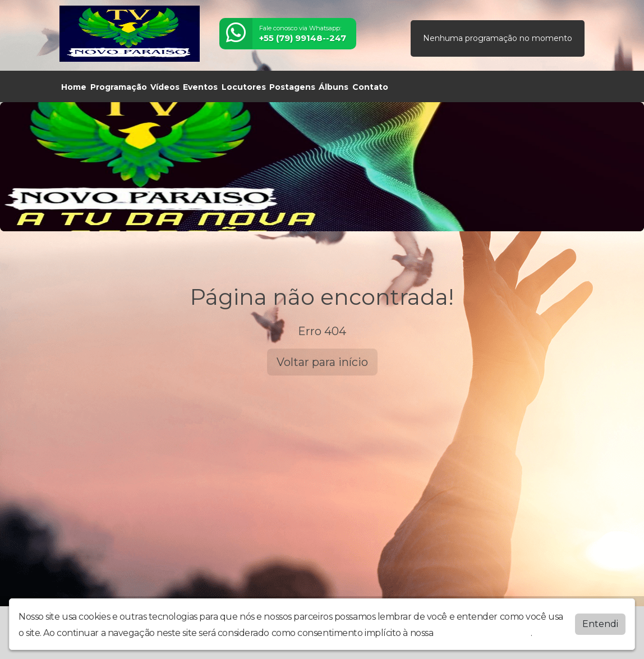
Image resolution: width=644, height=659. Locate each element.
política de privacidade (483, 633)
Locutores (244, 87)
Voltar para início (322, 362)
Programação (119, 87)
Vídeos (165, 87)
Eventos (200, 87)
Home (74, 87)
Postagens (292, 87)
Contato (370, 87)
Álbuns (334, 87)
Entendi (600, 624)
